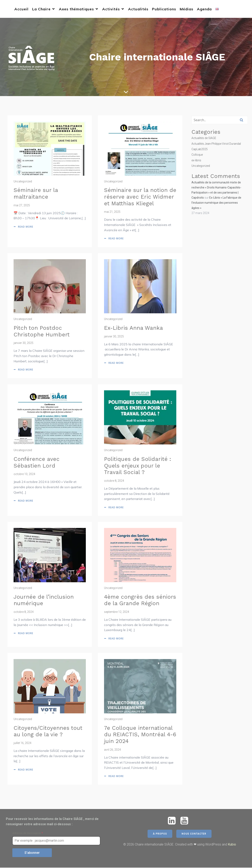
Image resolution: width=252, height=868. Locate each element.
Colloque (197, 155)
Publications (164, 9)
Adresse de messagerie (28, 834)
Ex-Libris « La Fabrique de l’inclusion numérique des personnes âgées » (216, 203)
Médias (187, 9)
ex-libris (196, 161)
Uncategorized (23, 182)
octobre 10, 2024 (24, 474)
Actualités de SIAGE (204, 138)
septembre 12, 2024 (117, 612)
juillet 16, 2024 (22, 743)
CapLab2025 (200, 150)
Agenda (204, 9)
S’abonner (32, 853)
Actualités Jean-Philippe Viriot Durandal (216, 144)
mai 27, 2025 (22, 206)
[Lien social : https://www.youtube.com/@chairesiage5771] (186, 821)
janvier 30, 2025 (23, 343)
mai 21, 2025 (112, 212)
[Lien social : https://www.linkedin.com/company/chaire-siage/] (173, 821)
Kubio (232, 845)
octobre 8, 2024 (114, 481)
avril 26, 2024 (112, 750)
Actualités (138, 9)
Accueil (21, 9)
